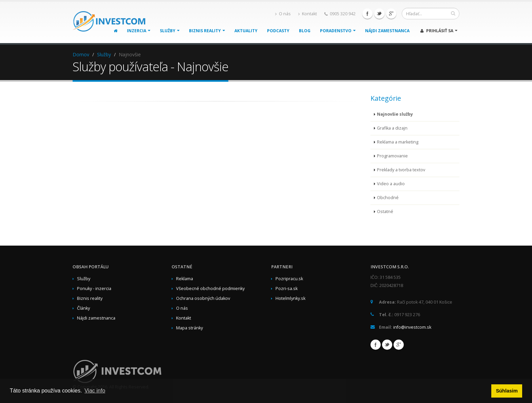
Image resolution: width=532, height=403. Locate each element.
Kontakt (308, 14)
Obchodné (388, 198)
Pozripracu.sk (289, 279)
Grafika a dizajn (392, 128)
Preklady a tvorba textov (401, 170)
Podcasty (278, 31)
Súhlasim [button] (507, 391)
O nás (283, 14)
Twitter (379, 14)
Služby (170, 31)
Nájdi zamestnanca (387, 31)
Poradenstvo (338, 31)
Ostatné (385, 212)
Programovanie (392, 156)
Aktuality (246, 31)
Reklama (185, 279)
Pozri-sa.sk (287, 289)
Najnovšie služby (395, 114)
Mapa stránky (189, 328)
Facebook (367, 14)
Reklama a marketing (398, 142)
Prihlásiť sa (439, 31)
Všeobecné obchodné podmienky (210, 289)
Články (83, 308)
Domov (81, 54)
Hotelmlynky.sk (290, 298)
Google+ (391, 14)
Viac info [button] (95, 391)
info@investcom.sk (412, 327)
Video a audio (391, 184)
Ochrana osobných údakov (203, 298)
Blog (305, 31)
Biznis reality (207, 31)
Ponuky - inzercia (94, 289)
